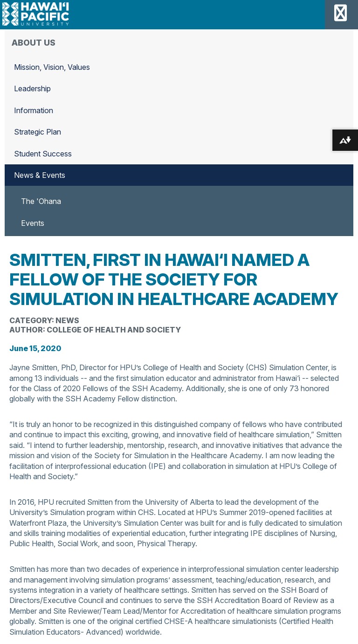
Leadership (32, 88)
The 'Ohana (41, 201)
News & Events (40, 175)
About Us (34, 43)
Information (34, 110)
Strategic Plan (38, 132)
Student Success (43, 154)
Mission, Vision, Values (52, 67)
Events (33, 223)
